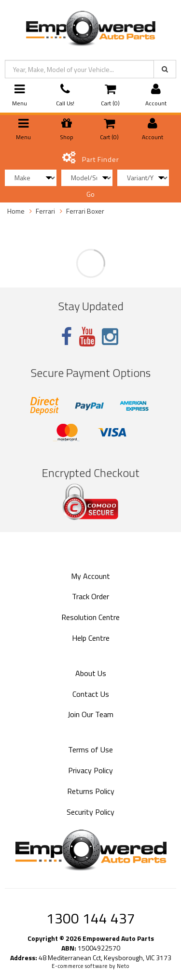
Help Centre (91, 638)
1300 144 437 (91, 918)
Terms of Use (90, 749)
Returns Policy (91, 791)
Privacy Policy (90, 770)
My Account (90, 576)
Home (16, 211)
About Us (91, 673)
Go (90, 194)
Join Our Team (90, 714)
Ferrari (45, 211)
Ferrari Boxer (85, 211)
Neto (123, 966)
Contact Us (91, 694)
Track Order (90, 596)
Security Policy (90, 812)
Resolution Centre (90, 617)
